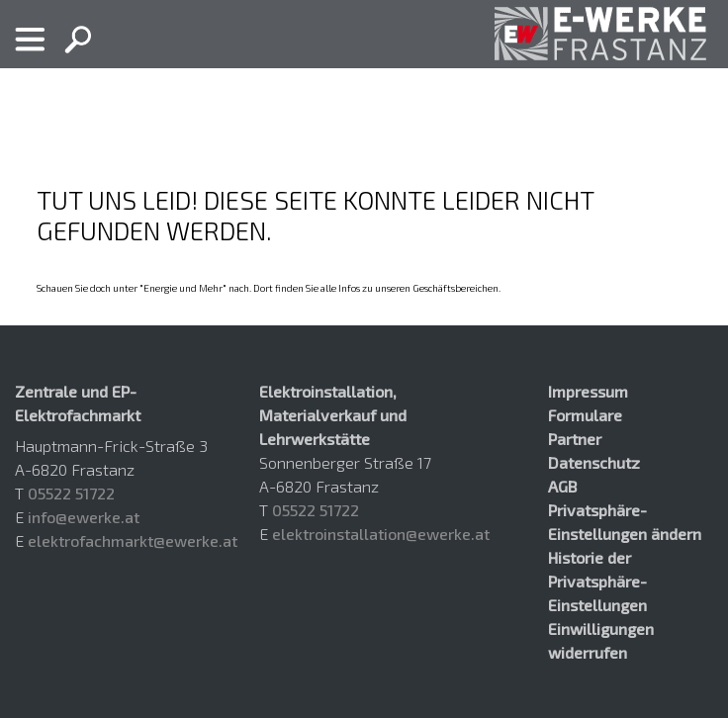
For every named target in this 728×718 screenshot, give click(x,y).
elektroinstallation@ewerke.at (381, 534)
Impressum (588, 391)
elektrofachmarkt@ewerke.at (133, 540)
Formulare (585, 415)
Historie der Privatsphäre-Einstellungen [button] (597, 581)
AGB (562, 486)
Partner (575, 439)
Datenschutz (594, 462)
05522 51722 (71, 493)
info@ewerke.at (84, 517)
